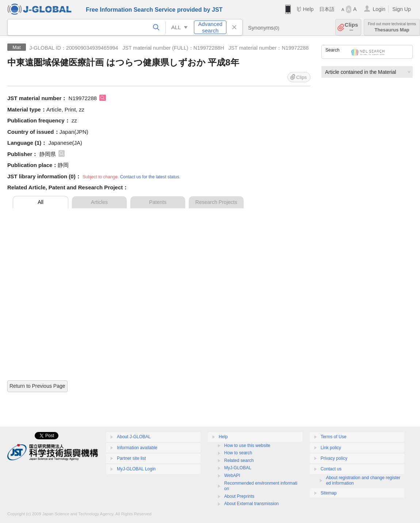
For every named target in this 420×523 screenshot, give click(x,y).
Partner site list (131, 458)
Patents (158, 202)
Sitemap (329, 493)
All (41, 202)
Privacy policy (334, 458)
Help (308, 9)
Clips (352, 27)
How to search (238, 453)
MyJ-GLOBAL (238, 468)
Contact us (331, 469)
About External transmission (251, 504)
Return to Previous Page (37, 386)
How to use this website (247, 446)
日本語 (327, 9)
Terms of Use (334, 437)
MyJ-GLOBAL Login (136, 469)
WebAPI (232, 475)
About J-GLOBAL (134, 437)
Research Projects (216, 202)
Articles (99, 202)
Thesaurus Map (392, 27)
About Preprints (239, 496)
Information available (137, 448)
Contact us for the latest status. (150, 177)
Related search (239, 461)
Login (379, 9)
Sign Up (402, 9)
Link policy (331, 448)
